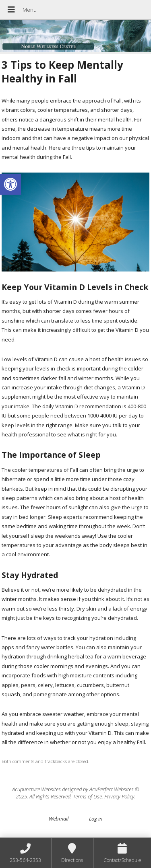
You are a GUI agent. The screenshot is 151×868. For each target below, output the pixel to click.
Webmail (59, 819)
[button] (10, 184)
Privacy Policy (119, 796)
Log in (96, 819)
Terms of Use (87, 796)
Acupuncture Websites (36, 789)
